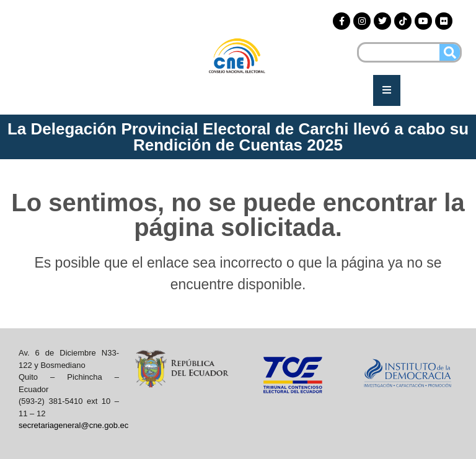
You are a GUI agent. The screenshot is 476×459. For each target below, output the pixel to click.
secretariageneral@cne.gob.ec (73, 425)
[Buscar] (450, 52)
